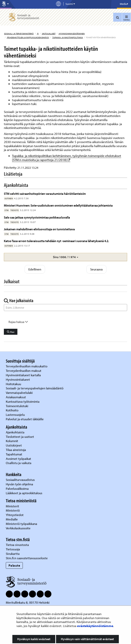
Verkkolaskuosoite (19, 528)
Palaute (14, 565)
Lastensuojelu (16, 415)
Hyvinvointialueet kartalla (24, 375)
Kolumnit (12, 441)
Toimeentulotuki (17, 406)
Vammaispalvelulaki (20, 393)
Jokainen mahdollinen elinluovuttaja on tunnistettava (39, 229)
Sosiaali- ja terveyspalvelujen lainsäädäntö (35, 388)
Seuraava (96, 269)
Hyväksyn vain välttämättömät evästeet (87, 639)
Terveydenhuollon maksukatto (27, 366)
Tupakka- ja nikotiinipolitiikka (67, 37)
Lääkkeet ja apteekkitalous (24, 493)
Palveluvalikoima (17, 489)
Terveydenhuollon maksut (24, 371)
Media (124, 4)
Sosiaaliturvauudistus (20, 480)
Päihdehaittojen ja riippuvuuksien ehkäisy (28, 37)
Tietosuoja (13, 549)
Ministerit (13, 506)
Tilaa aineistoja (16, 450)
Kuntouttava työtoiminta (23, 401)
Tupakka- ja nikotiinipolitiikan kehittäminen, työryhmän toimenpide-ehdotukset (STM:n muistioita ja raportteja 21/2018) (67, 158)
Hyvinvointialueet (18, 379)
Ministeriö (13, 510)
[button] (65, 257)
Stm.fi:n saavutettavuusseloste (27, 558)
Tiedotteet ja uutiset (20, 437)
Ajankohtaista (15, 432)
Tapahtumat (14, 454)
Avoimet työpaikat (18, 459)
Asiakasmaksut (16, 397)
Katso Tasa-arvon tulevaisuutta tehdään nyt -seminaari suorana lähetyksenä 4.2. (56, 241)
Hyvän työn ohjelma (19, 484)
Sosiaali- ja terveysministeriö (19, 34)
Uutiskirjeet (14, 445)
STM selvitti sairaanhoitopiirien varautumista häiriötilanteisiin (45, 194)
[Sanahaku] (65, 308)
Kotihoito (12, 410)
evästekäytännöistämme (95, 626)
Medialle (12, 519)
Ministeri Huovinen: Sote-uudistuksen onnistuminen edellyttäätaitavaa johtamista (58, 205)
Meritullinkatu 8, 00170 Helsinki (28, 602)
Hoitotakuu (14, 384)
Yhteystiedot (15, 515)
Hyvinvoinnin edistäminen (71, 34)
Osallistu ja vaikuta (19, 463)
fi (38, 34)
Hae (11, 332)
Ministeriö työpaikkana (22, 524)
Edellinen (35, 269)
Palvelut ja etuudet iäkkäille (25, 419)
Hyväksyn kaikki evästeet (34, 639)
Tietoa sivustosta (17, 545)
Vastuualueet (48, 34)
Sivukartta (13, 554)
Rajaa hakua (18, 322)
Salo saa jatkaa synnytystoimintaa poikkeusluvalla (37, 217)
